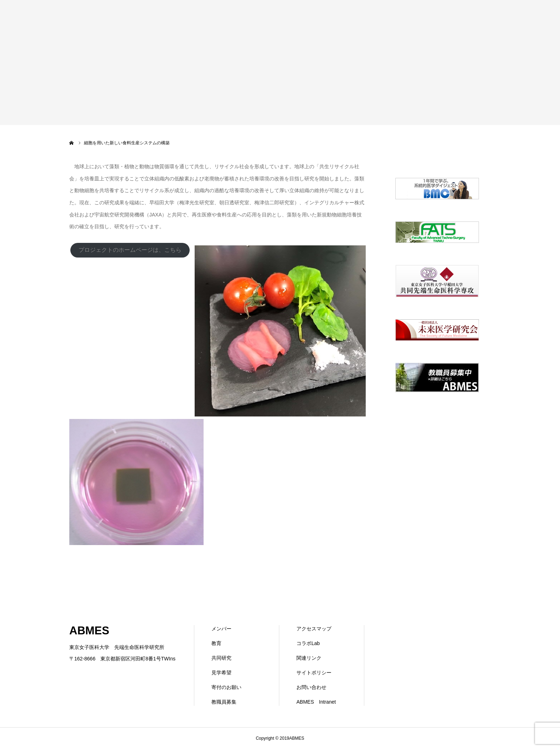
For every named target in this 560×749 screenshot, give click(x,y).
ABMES (89, 631)
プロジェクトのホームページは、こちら (130, 250)
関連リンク (309, 658)
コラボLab (308, 643)
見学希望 (221, 673)
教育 (216, 643)
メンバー (221, 629)
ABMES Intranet (316, 702)
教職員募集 (224, 702)
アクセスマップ (314, 629)
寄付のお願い (226, 687)
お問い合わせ (311, 687)
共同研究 (221, 658)
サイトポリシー (314, 673)
